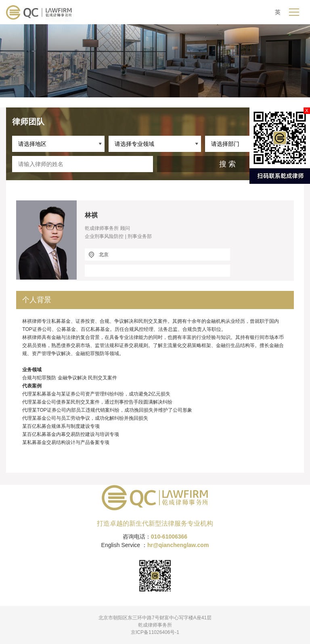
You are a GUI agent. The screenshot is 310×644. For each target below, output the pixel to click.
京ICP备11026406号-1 (155, 632)
